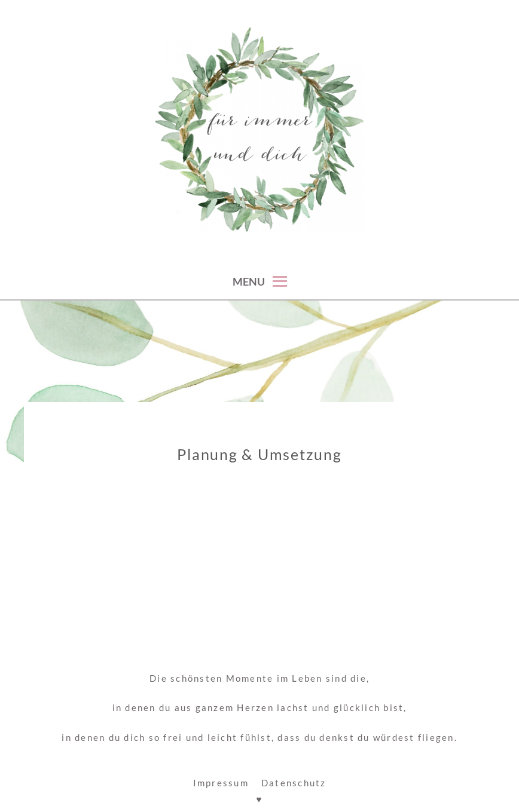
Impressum (221, 783)
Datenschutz (294, 783)
